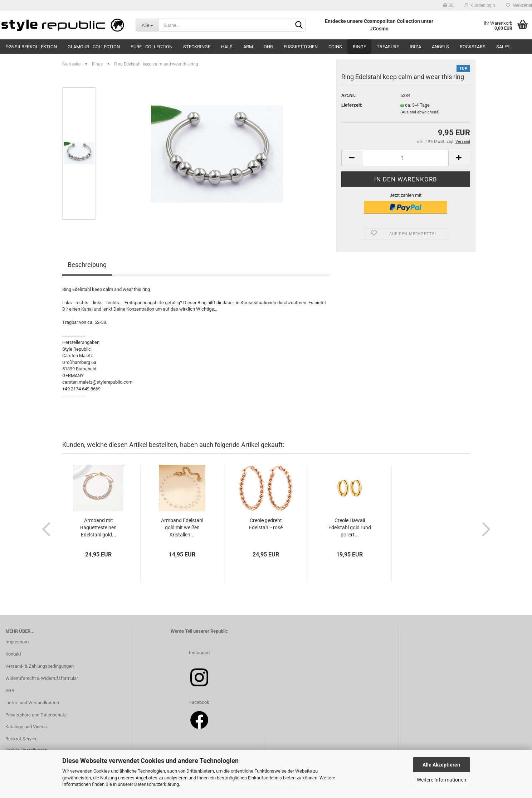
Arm (248, 47)
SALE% (503, 47)
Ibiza (415, 47)
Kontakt (13, 654)
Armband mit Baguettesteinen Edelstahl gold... (98, 527)
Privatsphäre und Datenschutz (36, 715)
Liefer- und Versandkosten (32, 703)
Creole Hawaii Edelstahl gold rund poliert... (350, 527)
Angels (440, 47)
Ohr (268, 47)
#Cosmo (379, 29)
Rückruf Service (21, 739)
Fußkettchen (301, 47)
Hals (227, 47)
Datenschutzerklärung (157, 784)
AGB (10, 690)
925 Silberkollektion (31, 47)
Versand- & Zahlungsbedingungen (40, 666)
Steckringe (197, 47)
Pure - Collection (152, 47)
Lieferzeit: (352, 105)
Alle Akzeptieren (441, 765)
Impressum (17, 642)
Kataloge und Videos (26, 727)
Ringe (359, 47)
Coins (335, 47)
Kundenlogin (480, 5)
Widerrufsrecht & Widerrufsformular (42, 678)
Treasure (388, 47)
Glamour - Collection (94, 47)
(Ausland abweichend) (420, 112)
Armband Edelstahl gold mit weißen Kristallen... (182, 527)
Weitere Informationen (441, 780)
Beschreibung (87, 265)
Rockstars (473, 47)
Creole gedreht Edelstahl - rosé (266, 524)
